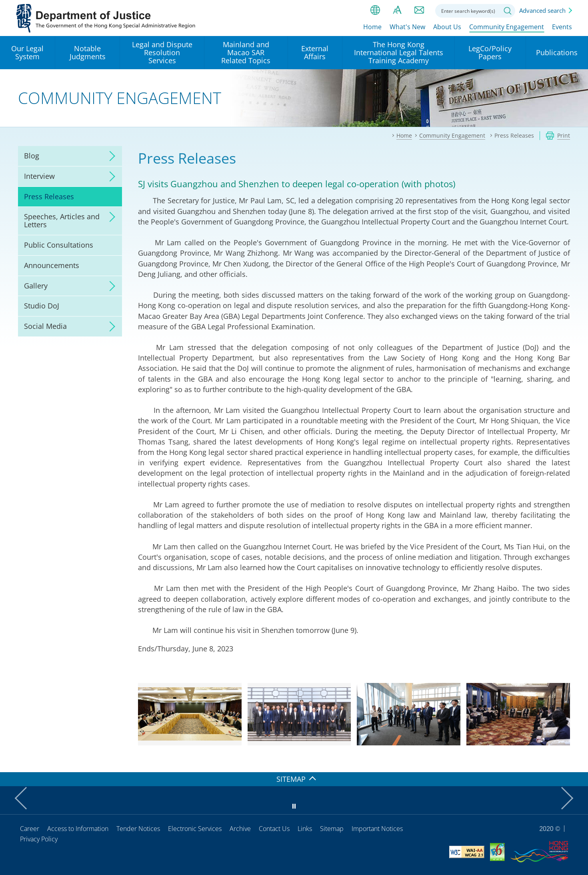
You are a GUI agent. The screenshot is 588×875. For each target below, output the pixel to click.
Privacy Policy (39, 839)
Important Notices (377, 829)
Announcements (52, 265)
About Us (447, 27)
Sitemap (332, 829)
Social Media (45, 326)
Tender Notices (138, 829)
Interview (39, 176)
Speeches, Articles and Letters (62, 220)
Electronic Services (195, 829)
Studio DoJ (42, 306)
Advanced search (542, 10)
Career (30, 829)
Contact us (419, 10)
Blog (32, 156)
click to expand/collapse (110, 156)
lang (375, 10)
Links (305, 829)
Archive (240, 829)
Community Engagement (507, 27)
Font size (397, 10)
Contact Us (274, 829)
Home (372, 27)
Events (562, 27)
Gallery (36, 286)
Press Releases (49, 196)
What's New (407, 27)
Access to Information (78, 829)
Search (508, 11)
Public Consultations (59, 245)
